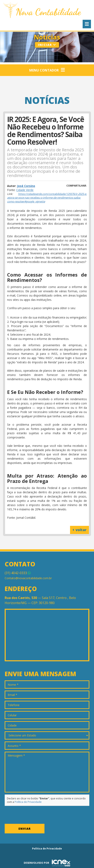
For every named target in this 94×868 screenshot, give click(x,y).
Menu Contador (47, 70)
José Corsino (26, 186)
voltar (79, 530)
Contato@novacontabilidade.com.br (28, 578)
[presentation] (36, 816)
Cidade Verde (25, 190)
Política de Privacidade (28, 802)
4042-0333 (18, 573)
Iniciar (47, 45)
